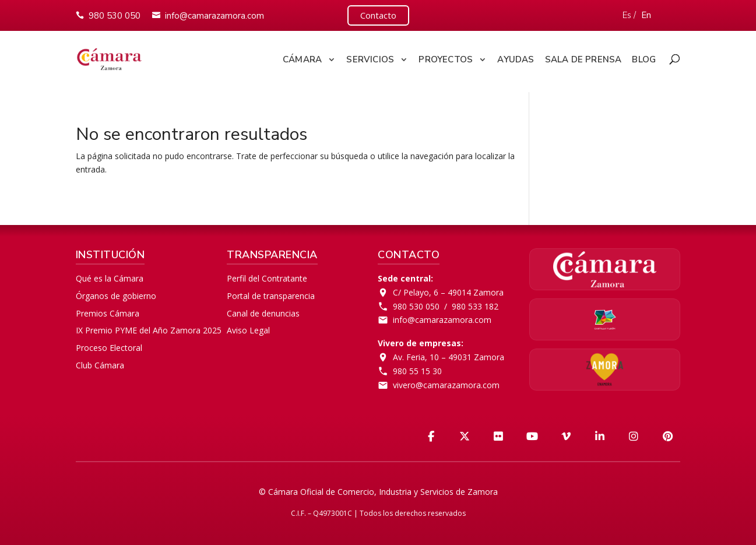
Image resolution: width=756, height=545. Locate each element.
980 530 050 (115, 16)
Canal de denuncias (263, 313)
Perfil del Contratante (267, 278)
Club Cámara (100, 365)
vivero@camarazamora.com (446, 385)
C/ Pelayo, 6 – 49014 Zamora (448, 292)
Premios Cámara (108, 313)
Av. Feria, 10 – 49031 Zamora (449, 357)
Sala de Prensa (583, 60)
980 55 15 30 (417, 371)
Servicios (370, 60)
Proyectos (446, 60)
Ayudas (516, 60)
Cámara (302, 60)
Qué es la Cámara (110, 278)
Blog (644, 60)
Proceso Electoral (109, 348)
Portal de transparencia (271, 296)
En (646, 15)
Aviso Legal (248, 330)
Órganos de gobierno (116, 296)
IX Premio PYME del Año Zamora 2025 (149, 330)
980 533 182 (475, 306)
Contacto (378, 15)
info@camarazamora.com (215, 16)
